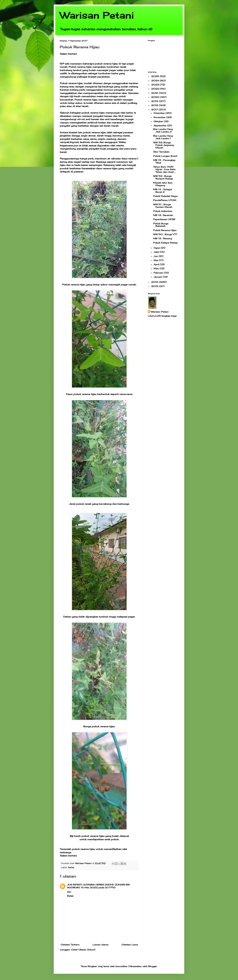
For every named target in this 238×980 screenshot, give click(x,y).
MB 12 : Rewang (163, 238)
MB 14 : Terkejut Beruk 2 (163, 191)
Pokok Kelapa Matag (165, 243)
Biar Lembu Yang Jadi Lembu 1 (163, 137)
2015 (155, 286)
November (160, 117)
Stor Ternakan (161, 152)
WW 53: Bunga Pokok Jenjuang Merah (163, 145)
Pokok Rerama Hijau (165, 230)
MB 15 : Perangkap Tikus (164, 161)
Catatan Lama (130, 945)
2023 (155, 85)
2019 (155, 101)
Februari (159, 273)
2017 (155, 110)
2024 (155, 81)
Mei (156, 260)
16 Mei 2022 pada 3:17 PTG (98, 887)
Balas (70, 896)
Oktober (159, 121)
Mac (157, 268)
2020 (156, 97)
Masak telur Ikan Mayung (163, 184)
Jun (156, 256)
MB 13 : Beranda (163, 215)
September (160, 125)
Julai (157, 252)
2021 (155, 93)
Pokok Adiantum (163, 211)
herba (71, 867)
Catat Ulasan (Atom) (83, 950)
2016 (155, 282)
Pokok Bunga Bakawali (161, 225)
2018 (155, 105)
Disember (160, 113)
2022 (155, 89)
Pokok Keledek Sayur (165, 196)
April (157, 264)
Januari (158, 277)
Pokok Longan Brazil (165, 156)
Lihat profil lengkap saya (162, 316)
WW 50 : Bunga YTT (165, 234)
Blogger (153, 966)
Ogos (157, 248)
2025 (156, 76)
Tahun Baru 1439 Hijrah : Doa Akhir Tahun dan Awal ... (164, 169)
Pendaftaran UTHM (165, 200)
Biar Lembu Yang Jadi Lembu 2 (163, 130)
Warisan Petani (97, 15)
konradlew (121, 966)
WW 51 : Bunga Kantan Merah (163, 206)
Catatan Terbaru (70, 945)
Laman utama (100, 945)
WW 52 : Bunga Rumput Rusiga (163, 177)
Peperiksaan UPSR (164, 219)
